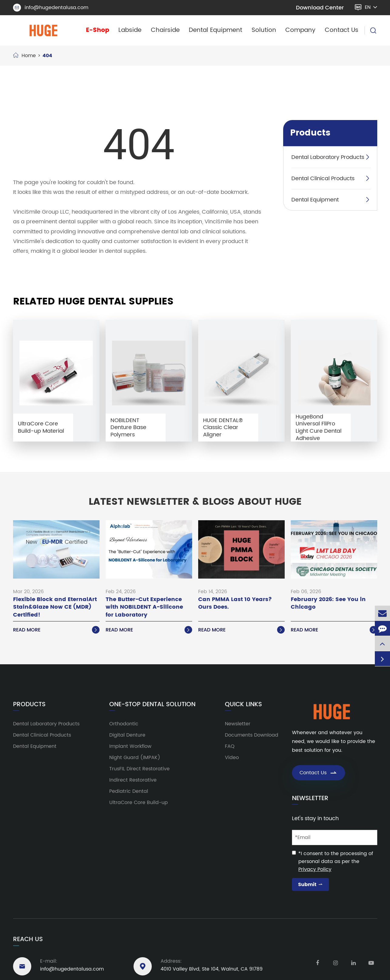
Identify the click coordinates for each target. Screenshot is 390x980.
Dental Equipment (215, 30)
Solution (264, 30)
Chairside (165, 30)
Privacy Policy (315, 869)
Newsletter (238, 724)
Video (232, 758)
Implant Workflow (130, 746)
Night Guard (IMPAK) (135, 758)
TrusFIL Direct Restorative (139, 769)
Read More (56, 630)
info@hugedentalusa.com (51, 8)
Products (310, 133)
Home (29, 56)
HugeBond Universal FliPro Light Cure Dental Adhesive (319, 428)
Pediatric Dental (129, 791)
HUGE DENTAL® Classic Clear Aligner (223, 428)
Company (300, 30)
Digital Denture (127, 735)
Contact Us (342, 30)
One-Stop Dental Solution (152, 705)
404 (47, 56)
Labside (130, 30)
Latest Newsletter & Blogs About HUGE (195, 502)
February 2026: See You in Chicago (328, 603)
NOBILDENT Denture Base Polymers (128, 428)
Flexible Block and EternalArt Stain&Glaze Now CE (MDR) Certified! (55, 607)
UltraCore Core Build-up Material (41, 427)
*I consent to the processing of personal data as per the (336, 861)
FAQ (230, 746)
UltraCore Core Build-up (139, 803)
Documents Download (252, 735)
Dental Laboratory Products (328, 157)
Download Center (320, 8)
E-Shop (98, 30)
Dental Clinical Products (323, 179)
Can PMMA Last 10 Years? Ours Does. (235, 603)
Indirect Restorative (133, 780)
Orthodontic (124, 724)
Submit (310, 885)
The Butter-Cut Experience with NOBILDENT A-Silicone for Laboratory (144, 607)
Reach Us (28, 939)
